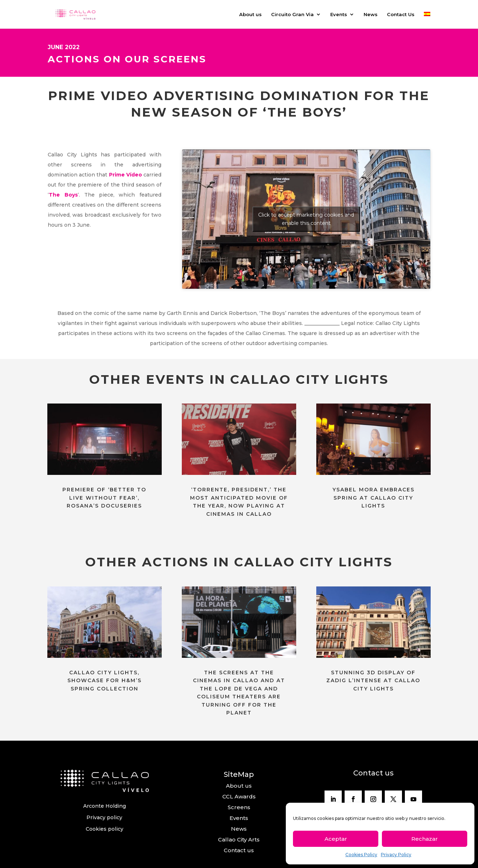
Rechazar (425, 839)
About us (250, 15)
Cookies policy (105, 829)
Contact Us (401, 15)
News (371, 15)
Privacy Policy (396, 855)
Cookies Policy (361, 855)
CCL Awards (239, 796)
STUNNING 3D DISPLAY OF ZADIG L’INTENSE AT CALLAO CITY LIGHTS (373, 681)
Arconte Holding (105, 806)
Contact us (239, 850)
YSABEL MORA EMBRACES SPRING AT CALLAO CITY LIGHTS (373, 498)
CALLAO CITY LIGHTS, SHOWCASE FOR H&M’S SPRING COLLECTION (105, 681)
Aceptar (336, 839)
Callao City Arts (239, 839)
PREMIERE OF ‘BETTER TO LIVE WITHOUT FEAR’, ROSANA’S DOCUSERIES (104, 498)
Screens (239, 807)
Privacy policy (104, 817)
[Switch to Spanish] (427, 20)
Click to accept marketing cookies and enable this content (306, 219)
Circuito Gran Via (292, 15)
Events (339, 15)
